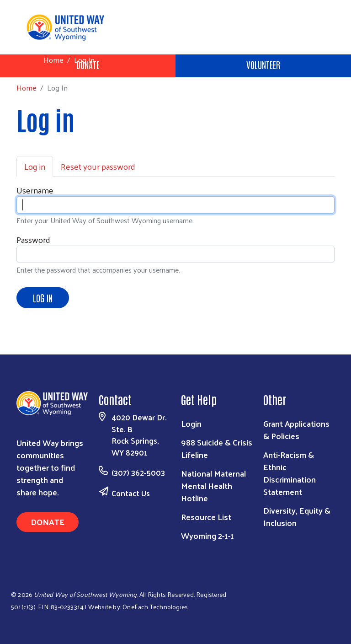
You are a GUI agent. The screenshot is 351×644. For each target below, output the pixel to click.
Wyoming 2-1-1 (207, 535)
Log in (35, 166)
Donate (48, 522)
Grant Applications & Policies (296, 429)
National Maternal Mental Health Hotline (213, 486)
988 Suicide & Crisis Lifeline (217, 448)
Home (53, 60)
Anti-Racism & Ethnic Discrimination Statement (290, 473)
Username (35, 190)
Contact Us (131, 493)
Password (33, 239)
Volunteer (263, 64)
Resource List (206, 517)
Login (191, 423)
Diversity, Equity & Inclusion (297, 516)
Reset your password (98, 166)
